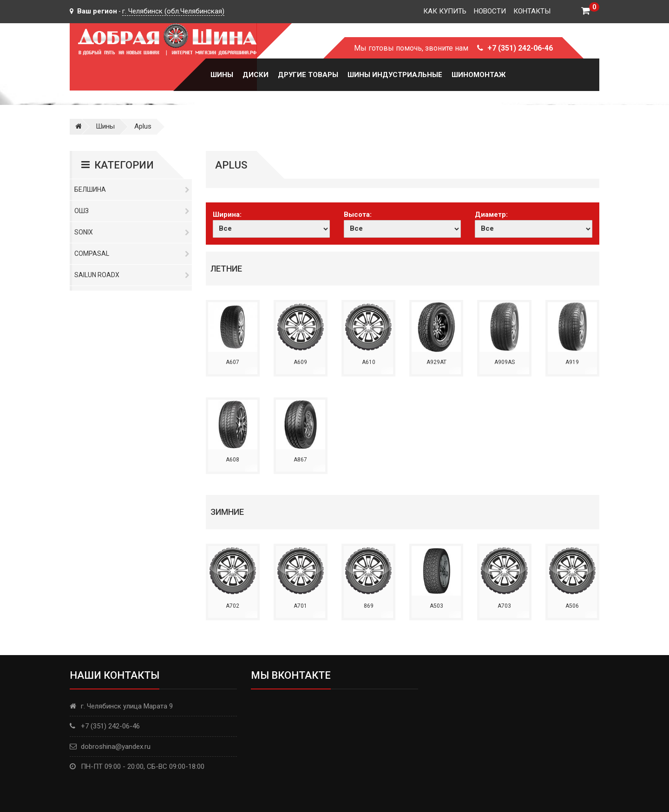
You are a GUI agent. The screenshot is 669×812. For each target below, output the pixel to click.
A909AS (505, 362)
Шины (222, 75)
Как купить (445, 11)
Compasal (132, 253)
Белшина (132, 189)
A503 (436, 606)
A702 (233, 606)
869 (369, 606)
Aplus (143, 126)
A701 (300, 606)
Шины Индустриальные (395, 75)
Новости (490, 11)
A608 (233, 460)
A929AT (436, 362)
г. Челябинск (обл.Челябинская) (173, 11)
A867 (300, 460)
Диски (256, 75)
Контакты (532, 11)
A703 (504, 606)
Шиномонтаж (479, 75)
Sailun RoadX (132, 275)
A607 (233, 362)
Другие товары (308, 75)
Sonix (132, 232)
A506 (572, 606)
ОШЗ (132, 211)
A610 (369, 362)
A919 (572, 362)
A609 (300, 362)
